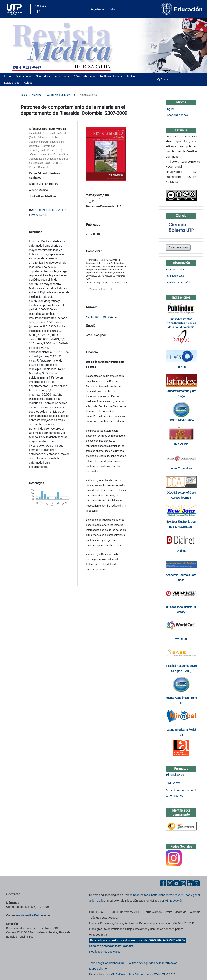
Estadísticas (12, 83)
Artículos (61, 76)
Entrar (113, 9)
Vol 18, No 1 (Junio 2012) (61, 95)
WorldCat (181, 639)
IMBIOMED (181, 444)
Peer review (173, 783)
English (170, 109)
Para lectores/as (175, 269)
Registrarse (98, 9)
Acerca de (22, 76)
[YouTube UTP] (176, 883)
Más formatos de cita (101, 289)
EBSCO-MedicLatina (181, 420)
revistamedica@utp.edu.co (33, 915)
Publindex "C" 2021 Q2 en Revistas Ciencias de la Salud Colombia (181, 323)
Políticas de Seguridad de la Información (152, 963)
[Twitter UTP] (170, 883)
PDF (94, 201)
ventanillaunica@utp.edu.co (167, 940)
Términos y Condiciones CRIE (107, 963)
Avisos (28, 83)
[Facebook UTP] (163, 883)
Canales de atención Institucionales (111, 946)
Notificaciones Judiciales (105, 952)
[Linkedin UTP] (190, 883)
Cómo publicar (83, 76)
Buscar (164, 79)
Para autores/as (175, 276)
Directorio (42, 76)
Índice (131, 76)
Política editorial (110, 76)
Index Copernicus (181, 468)
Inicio (7, 76)
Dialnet (181, 551)
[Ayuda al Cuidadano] (196, 883)
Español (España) (177, 115)
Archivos (37, 95)
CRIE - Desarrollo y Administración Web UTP (138, 974)
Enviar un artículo (178, 247)
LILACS (181, 367)
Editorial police (175, 775)
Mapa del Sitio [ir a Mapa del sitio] (98, 969)
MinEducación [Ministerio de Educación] (174, 901)
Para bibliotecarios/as (178, 282)
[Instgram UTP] (183, 883)
